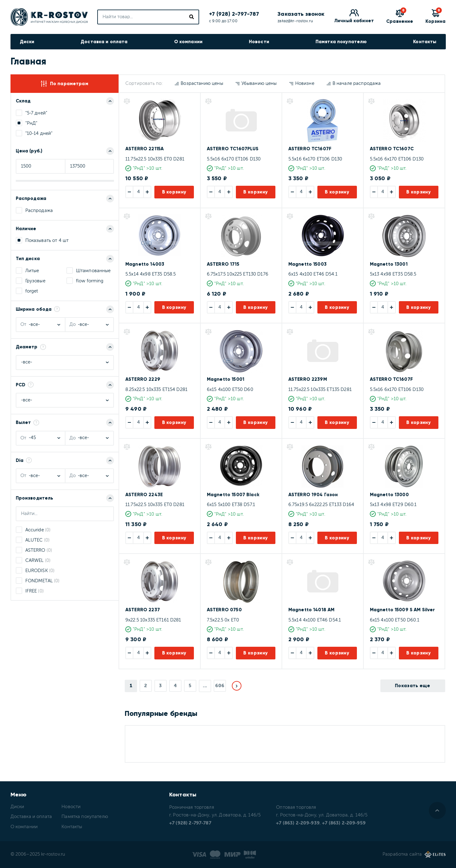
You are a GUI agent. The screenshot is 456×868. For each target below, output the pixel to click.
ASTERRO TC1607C (392, 149)
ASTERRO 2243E (144, 495)
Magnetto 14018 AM (312, 610)
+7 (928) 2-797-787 (234, 14)
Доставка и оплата (104, 42)
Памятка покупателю (341, 42)
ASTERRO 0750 (224, 610)
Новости (259, 42)
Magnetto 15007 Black (233, 495)
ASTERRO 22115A (144, 149)
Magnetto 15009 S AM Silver (402, 610)
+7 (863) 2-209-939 (298, 823)
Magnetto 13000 (389, 495)
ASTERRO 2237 (143, 610)
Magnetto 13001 (389, 264)
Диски (27, 42)
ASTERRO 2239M (308, 379)
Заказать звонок (301, 14)
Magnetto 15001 (226, 379)
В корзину (174, 192)
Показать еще (413, 686)
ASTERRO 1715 (223, 264)
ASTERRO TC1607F (310, 149)
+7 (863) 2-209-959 (344, 823)
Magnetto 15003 (307, 264)
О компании (188, 42)
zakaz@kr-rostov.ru (295, 21)
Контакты (425, 42)
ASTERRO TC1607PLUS (233, 149)
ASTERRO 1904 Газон (313, 495)
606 (220, 686)
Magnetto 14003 (145, 264)
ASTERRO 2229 (143, 379)
